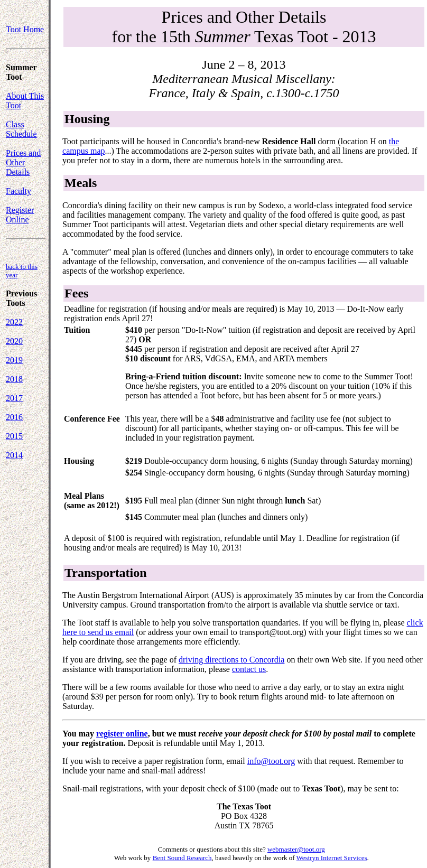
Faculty (18, 191)
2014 (14, 455)
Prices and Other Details (23, 162)
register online (122, 734)
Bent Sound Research (182, 858)
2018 (14, 379)
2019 (14, 360)
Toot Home (25, 29)
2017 (14, 398)
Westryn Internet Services (332, 858)
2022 (14, 322)
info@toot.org (271, 761)
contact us (249, 669)
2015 (14, 436)
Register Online (20, 215)
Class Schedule (21, 129)
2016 (14, 417)
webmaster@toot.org (296, 849)
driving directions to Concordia (231, 660)
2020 (14, 341)
